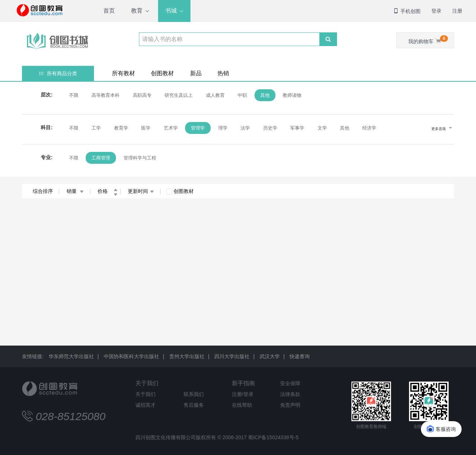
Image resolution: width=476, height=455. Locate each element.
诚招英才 (145, 405)
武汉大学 (270, 356)
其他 (265, 95)
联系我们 (194, 394)
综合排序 (43, 191)
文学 (322, 128)
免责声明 (290, 405)
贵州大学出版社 (187, 356)
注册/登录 (243, 394)
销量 (75, 191)
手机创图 (407, 11)
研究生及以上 (179, 95)
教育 (137, 11)
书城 (171, 11)
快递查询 (300, 356)
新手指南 (243, 383)
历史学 (270, 128)
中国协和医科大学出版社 (131, 356)
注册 (457, 11)
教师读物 (292, 95)
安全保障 (290, 383)
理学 (223, 128)
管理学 (198, 128)
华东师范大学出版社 (71, 356)
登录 (436, 11)
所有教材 (124, 73)
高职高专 (142, 95)
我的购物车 (428, 40)
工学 (96, 128)
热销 (223, 73)
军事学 (297, 128)
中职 (242, 95)
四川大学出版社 (232, 356)
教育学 (121, 128)
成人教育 (215, 95)
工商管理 (101, 158)
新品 (196, 73)
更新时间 (141, 191)
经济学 (369, 128)
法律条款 (290, 394)
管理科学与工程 (140, 158)
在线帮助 (242, 405)
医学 (146, 128)
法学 (245, 128)
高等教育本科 (105, 95)
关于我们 (147, 383)
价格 (108, 191)
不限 (74, 95)
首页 (109, 11)
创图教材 (162, 73)
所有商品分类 (58, 73)
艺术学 (171, 128)
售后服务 (194, 405)
